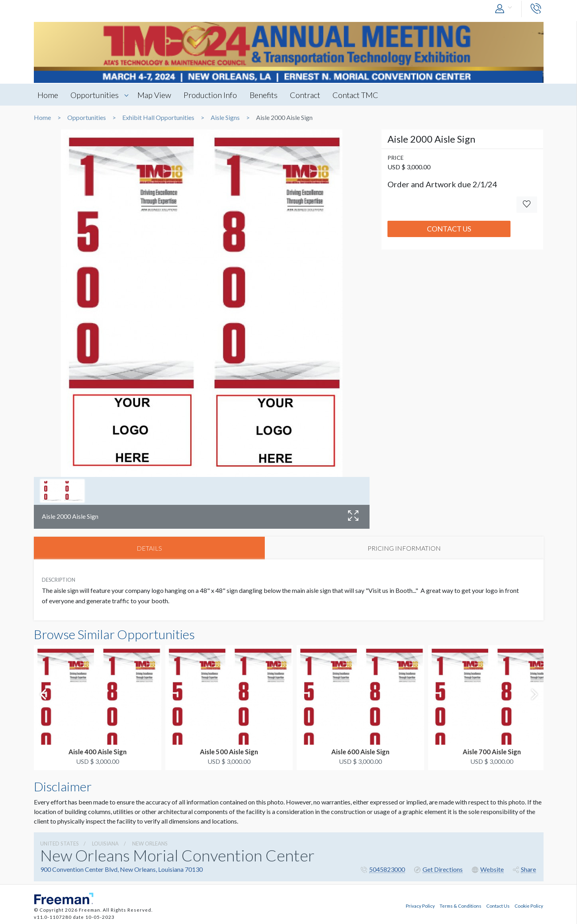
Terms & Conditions (461, 906)
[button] (505, 9)
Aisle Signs (225, 118)
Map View (156, 95)
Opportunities (96, 95)
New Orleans (150, 844)
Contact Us (449, 229)
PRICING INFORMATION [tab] (404, 548)
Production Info (213, 95)
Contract (309, 95)
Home (48, 95)
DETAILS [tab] (149, 548)
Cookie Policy (529, 906)
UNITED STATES (60, 844)
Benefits (266, 95)
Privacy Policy (420, 906)
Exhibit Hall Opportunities (158, 118)
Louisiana (105, 844)
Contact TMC (360, 95)
